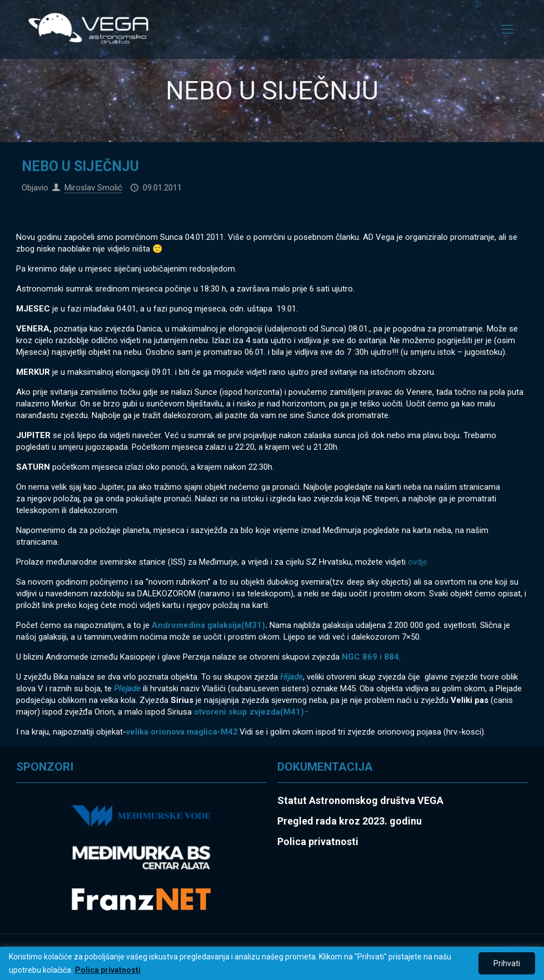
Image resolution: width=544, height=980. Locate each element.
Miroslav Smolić (93, 188)
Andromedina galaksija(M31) (208, 625)
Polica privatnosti (108, 970)
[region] (272, 963)
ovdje (416, 562)
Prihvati (507, 963)
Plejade (127, 688)
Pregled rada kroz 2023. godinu (350, 821)
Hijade (291, 677)
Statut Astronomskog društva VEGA (360, 800)
